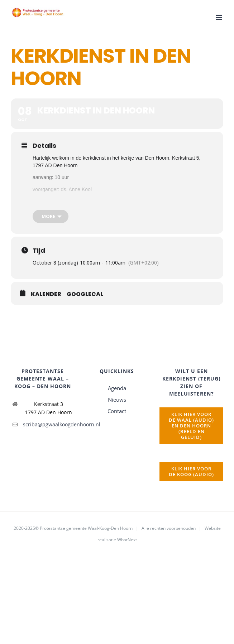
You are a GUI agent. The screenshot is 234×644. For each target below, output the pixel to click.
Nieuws (117, 400)
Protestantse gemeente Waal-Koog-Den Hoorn (86, 528)
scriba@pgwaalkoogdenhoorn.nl (49, 424)
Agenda (117, 388)
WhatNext (127, 540)
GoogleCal (85, 294)
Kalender (46, 294)
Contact (117, 411)
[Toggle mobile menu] (219, 17)
